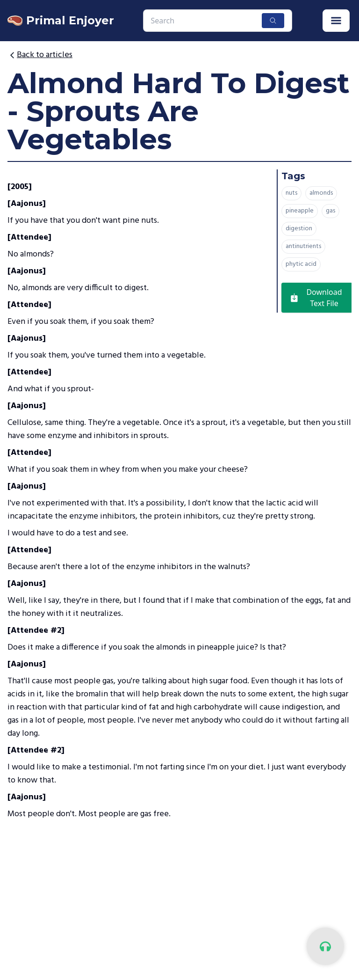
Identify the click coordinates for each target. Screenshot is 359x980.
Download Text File (316, 298)
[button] (336, 21)
